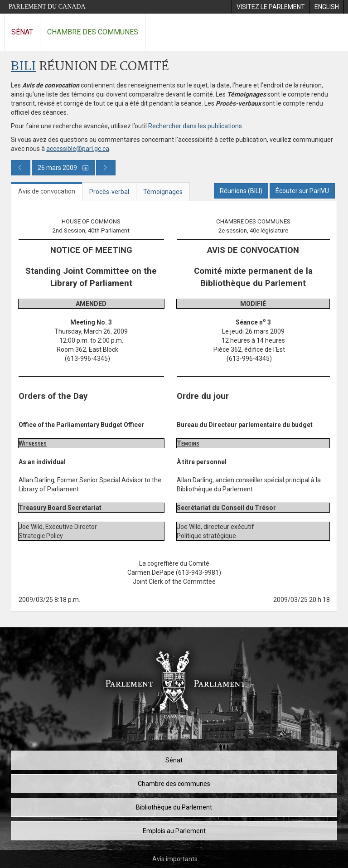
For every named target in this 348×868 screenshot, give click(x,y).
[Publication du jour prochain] (106, 168)
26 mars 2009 (63, 168)
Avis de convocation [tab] (47, 191)
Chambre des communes (93, 32)
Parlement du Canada (47, 7)
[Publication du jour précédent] (21, 168)
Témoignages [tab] (163, 192)
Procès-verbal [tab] (109, 192)
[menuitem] (271, 7)
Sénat (22, 32)
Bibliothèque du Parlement (174, 807)
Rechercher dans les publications (195, 126)
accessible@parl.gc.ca (78, 149)
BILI (24, 67)
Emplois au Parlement (174, 831)
